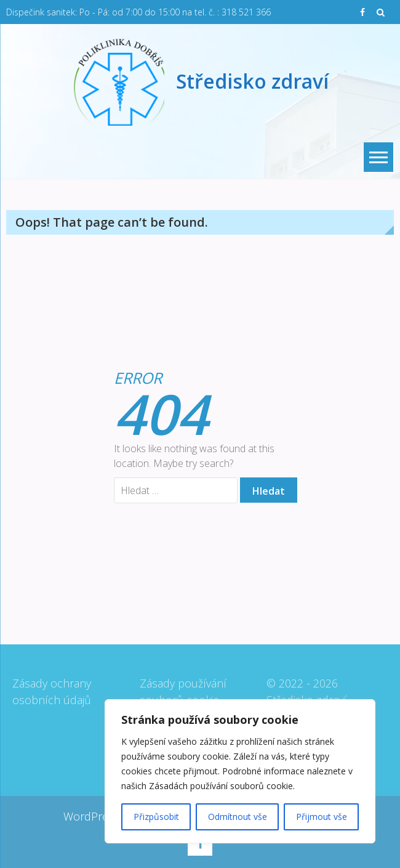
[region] (240, 771)
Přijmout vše (322, 817)
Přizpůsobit (156, 817)
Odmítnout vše (238, 817)
